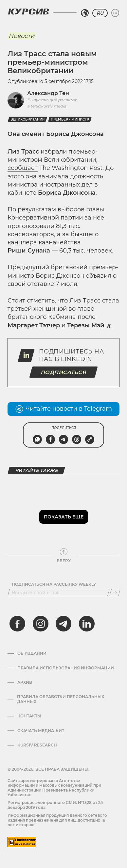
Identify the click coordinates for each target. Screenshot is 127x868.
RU (100, 13)
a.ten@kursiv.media (47, 106)
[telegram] (63, 624)
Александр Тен (48, 93)
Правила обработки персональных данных (61, 699)
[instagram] (41, 624)
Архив (25, 682)
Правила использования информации (66, 668)
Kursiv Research (37, 745)
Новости (21, 36)
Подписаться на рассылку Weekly (54, 584)
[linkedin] (86, 624)
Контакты (29, 716)
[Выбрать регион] (85, 13)
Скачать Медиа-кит (41, 731)
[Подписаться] (115, 593)
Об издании (32, 653)
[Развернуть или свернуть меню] (115, 13)
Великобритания (27, 119)
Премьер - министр (70, 119)
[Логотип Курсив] (28, 11)
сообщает (23, 168)
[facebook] (17, 624)
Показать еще (64, 517)
